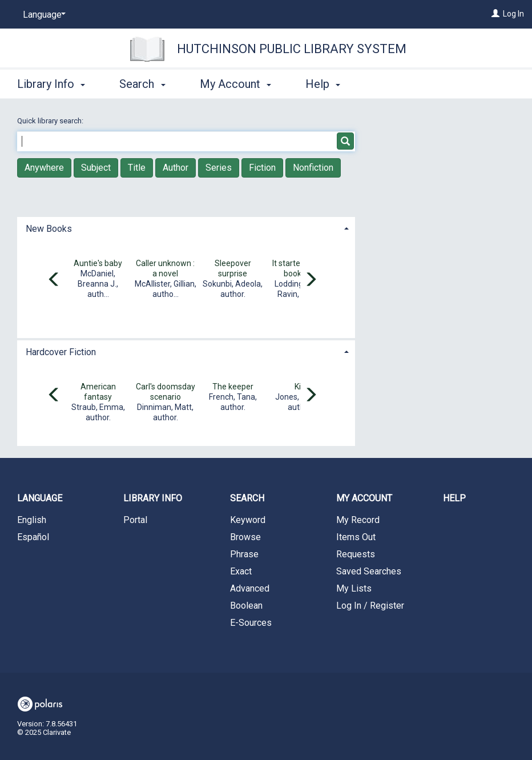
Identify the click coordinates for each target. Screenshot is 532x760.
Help (454, 498)
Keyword (248, 520)
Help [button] (323, 84)
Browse (245, 537)
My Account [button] (235, 84)
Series (219, 168)
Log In (513, 14)
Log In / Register (370, 606)
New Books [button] (49, 229)
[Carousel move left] (54, 280)
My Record (358, 520)
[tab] (186, 228)
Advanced (250, 588)
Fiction (262, 168)
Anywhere (44, 168)
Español (33, 537)
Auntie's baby (98, 263)
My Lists (354, 588)
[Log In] (495, 14)
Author (176, 168)
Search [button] (142, 84)
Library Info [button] (51, 84)
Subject (96, 168)
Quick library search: (51, 121)
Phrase (244, 554)
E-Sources (251, 623)
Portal (135, 520)
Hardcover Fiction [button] (61, 352)
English (32, 520)
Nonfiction (313, 168)
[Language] (42, 15)
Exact (241, 571)
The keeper (233, 387)
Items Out (356, 537)
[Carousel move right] (311, 280)
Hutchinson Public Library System (292, 49)
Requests (356, 554)
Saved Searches (369, 571)
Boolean (246, 606)
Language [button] (40, 498)
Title (137, 168)
